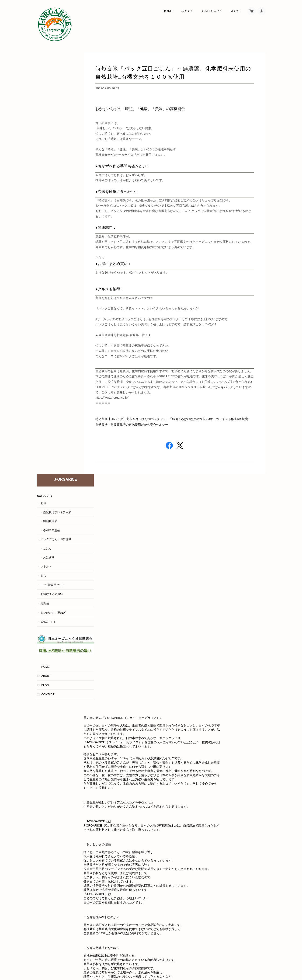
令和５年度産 (51, 109)
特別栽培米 (50, 100)
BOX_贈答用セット (52, 163)
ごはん (47, 127)
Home (168, 11)
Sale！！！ (48, 200)
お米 (43, 82)
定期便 (45, 182)
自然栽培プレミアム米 (57, 91)
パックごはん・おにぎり (56, 118)
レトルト (46, 145)
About (188, 11)
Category (212, 11)
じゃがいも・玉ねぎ (53, 191)
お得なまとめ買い (52, 173)
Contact (48, 268)
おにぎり (49, 136)
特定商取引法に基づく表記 (250, 959)
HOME (45, 240)
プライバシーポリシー (214, 959)
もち (43, 154)
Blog (235, 11)
